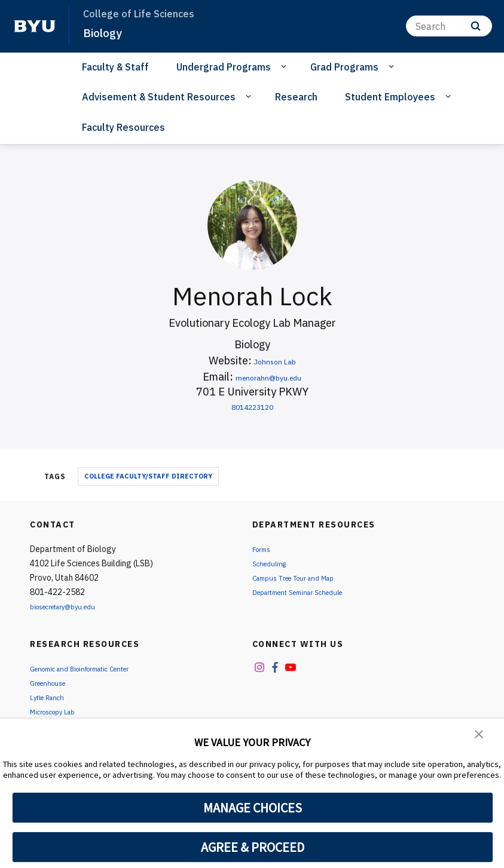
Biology (105, 32)
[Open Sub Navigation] (285, 66)
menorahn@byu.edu (269, 377)
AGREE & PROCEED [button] (253, 847)
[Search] (449, 26)
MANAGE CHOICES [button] (253, 808)
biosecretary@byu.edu (72, 606)
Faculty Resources (123, 127)
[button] (480, 736)
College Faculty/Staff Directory (148, 476)
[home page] (35, 26)
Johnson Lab (275, 361)
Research (296, 97)
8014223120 (252, 406)
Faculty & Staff (115, 67)
